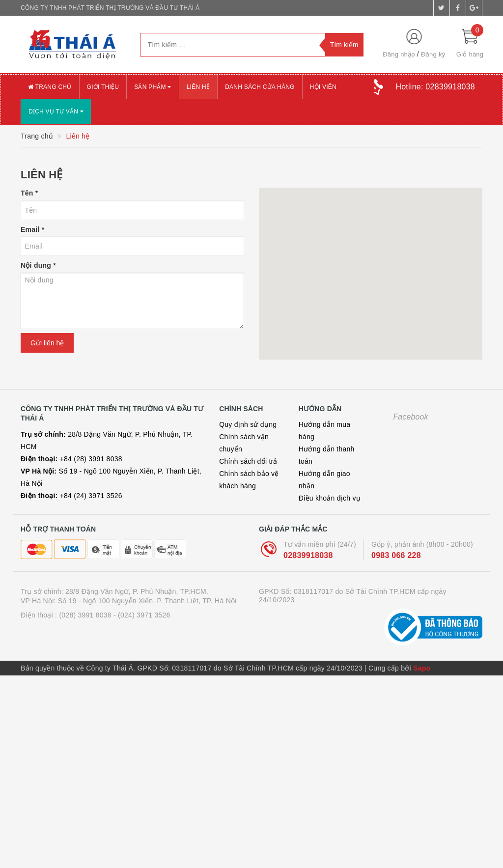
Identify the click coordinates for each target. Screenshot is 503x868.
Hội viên (323, 87)
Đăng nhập (399, 54)
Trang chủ (50, 87)
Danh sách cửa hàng (260, 87)
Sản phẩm (153, 87)
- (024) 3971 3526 (142, 615)
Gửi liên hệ (47, 343)
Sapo (422, 668)
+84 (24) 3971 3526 (71, 496)
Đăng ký (433, 54)
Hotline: (435, 87)
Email (32, 229)
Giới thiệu (103, 87)
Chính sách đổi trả (248, 461)
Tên (29, 193)
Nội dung (38, 265)
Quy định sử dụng (248, 424)
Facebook (410, 417)
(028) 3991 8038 (85, 615)
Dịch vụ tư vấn (56, 112)
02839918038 (308, 555)
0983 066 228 (396, 555)
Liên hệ (198, 87)
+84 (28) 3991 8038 (71, 459)
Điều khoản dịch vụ (330, 498)
